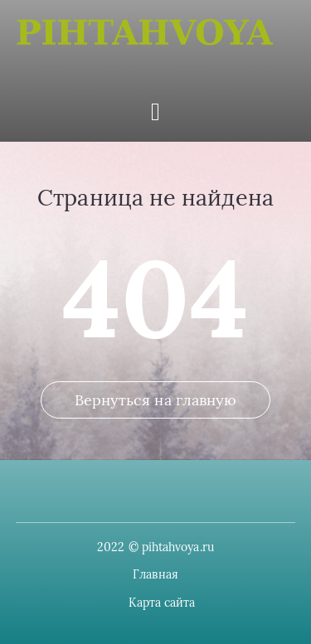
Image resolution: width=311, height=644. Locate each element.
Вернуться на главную (156, 400)
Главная (155, 574)
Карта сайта (162, 603)
